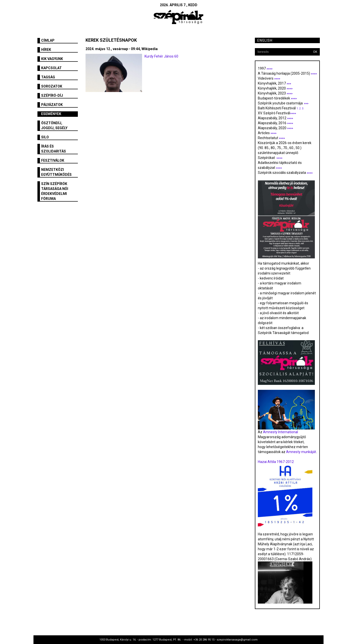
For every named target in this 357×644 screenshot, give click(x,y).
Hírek (46, 50)
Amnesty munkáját (301, 452)
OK (315, 52)
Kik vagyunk (52, 59)
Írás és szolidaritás (54, 149)
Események (51, 114)
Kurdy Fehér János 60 (161, 56)
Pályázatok (52, 105)
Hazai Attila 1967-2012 (276, 462)
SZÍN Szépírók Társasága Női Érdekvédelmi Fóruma (55, 191)
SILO (45, 137)
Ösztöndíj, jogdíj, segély (54, 125)
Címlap (48, 40)
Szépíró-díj (52, 95)
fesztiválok (53, 160)
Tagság (48, 77)
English (265, 40)
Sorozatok (52, 86)
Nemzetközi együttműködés (56, 172)
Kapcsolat (51, 68)
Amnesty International (281, 432)
